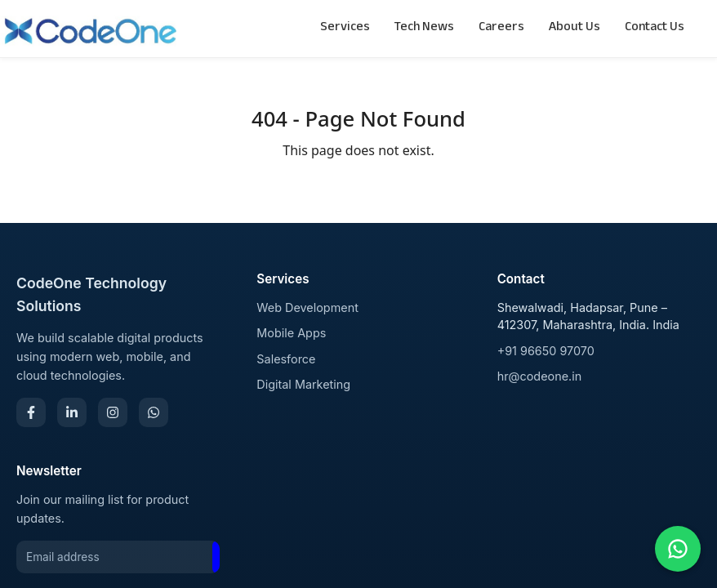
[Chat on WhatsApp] (678, 549)
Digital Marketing (303, 384)
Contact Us (655, 28)
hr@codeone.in (540, 376)
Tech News (424, 28)
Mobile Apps (291, 333)
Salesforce (286, 359)
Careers (501, 28)
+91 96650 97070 (546, 351)
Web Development (307, 307)
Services (345, 28)
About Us (574, 28)
